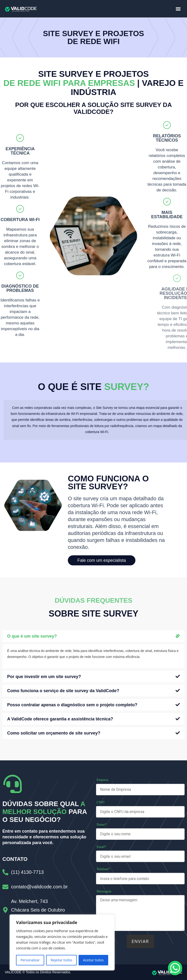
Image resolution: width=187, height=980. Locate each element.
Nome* (102, 825)
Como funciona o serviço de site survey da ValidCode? (63, 691)
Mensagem (104, 891)
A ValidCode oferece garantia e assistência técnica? (60, 719)
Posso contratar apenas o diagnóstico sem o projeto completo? (72, 705)
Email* (102, 847)
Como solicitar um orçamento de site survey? (54, 733)
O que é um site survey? (32, 636)
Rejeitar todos (61, 960)
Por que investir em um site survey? (44, 677)
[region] (62, 942)
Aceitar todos (93, 960)
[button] (178, 9)
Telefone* (103, 869)
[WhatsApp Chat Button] (175, 968)
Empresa (103, 780)
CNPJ (101, 802)
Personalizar (30, 960)
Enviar (140, 941)
